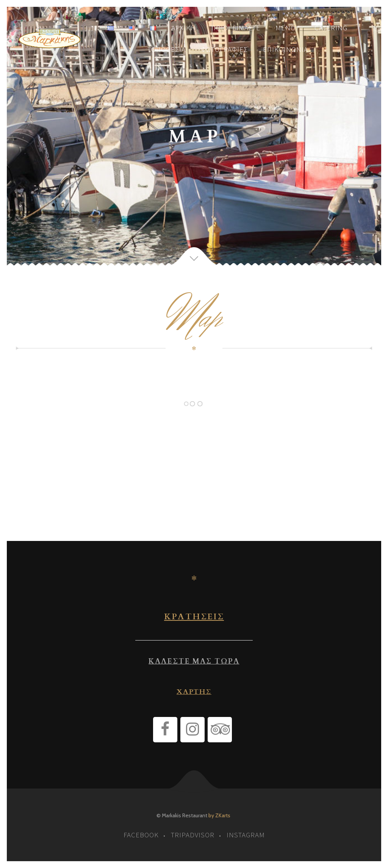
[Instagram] (192, 730)
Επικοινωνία (286, 49)
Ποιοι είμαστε (236, 28)
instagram (246, 835)
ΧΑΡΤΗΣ (194, 692)
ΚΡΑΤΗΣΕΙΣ (194, 617)
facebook (141, 835)
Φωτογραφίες (224, 49)
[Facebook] (165, 730)
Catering (331, 28)
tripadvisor (193, 835)
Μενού (287, 28)
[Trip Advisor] (220, 730)
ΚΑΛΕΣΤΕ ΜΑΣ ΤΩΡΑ (194, 661)
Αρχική (184, 28)
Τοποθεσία (167, 49)
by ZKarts (219, 815)
